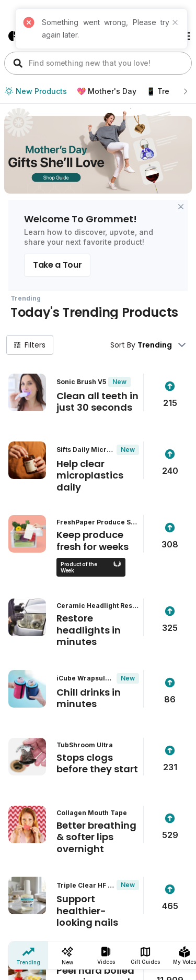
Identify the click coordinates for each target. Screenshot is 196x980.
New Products (36, 91)
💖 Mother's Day (107, 91)
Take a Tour (57, 265)
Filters (30, 345)
